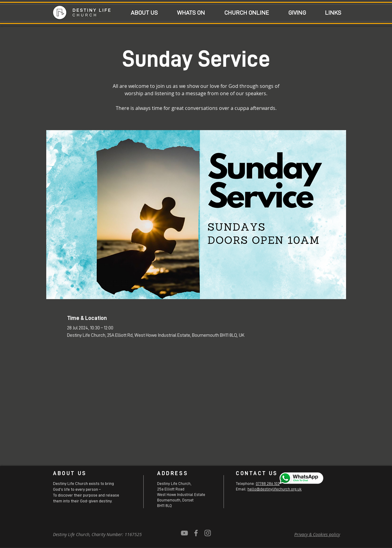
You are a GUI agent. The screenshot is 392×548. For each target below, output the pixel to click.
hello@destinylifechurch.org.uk (275, 489)
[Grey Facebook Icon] (196, 533)
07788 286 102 (268, 484)
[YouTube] (184, 533)
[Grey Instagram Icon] (208, 533)
